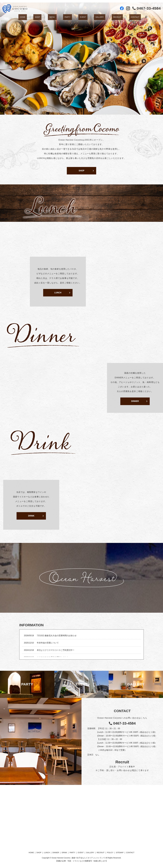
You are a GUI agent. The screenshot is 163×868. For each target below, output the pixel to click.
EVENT (82, 16)
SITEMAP (120, 853)
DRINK (31, 516)
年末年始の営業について (48, 643)
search (140, 16)
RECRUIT (113, 16)
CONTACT (130, 16)
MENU (53, 16)
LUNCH (58, 293)
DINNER (135, 401)
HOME (27, 16)
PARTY (68, 16)
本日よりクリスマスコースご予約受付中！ (56, 650)
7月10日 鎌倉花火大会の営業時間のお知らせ (57, 636)
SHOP (40, 16)
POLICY (110, 853)
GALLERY (97, 16)
